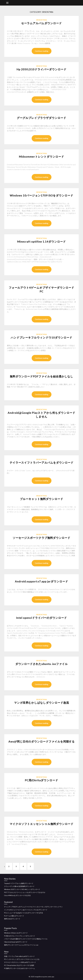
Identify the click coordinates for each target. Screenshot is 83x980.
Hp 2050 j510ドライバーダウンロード (41, 69)
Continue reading (42, 51)
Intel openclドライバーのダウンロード (41, 618)
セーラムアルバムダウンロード (41, 23)
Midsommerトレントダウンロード (41, 157)
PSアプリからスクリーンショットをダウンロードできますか (25, 892)
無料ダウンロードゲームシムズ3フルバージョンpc (21, 945)
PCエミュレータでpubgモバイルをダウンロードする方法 (24, 913)
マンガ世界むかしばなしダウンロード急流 (41, 703)
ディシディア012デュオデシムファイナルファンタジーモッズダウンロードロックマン (33, 907)
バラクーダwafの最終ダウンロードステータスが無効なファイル (26, 939)
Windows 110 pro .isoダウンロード (16, 933)
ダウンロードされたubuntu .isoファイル (42, 664)
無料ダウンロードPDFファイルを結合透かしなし (41, 376)
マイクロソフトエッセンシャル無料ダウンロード (42, 824)
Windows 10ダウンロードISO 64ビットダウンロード (22, 889)
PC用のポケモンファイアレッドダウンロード (20, 936)
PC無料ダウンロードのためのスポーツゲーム (20, 968)
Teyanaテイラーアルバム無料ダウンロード (19, 883)
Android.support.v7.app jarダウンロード (41, 581)
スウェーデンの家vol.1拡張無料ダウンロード (19, 886)
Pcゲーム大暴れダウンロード (14, 916)
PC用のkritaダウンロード (41, 780)
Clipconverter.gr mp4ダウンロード (16, 942)
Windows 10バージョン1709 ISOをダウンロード (41, 195)
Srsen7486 (42, 20)
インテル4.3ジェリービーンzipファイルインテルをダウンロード (26, 910)
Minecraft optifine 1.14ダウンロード (41, 241)
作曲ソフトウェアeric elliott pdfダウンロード (19, 956)
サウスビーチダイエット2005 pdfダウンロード (20, 962)
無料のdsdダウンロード (12, 919)
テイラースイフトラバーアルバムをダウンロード (42, 462)
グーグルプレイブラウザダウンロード (42, 118)
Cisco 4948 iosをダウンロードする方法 (17, 895)
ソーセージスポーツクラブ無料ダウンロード (41, 538)
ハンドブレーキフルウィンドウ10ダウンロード (41, 337)
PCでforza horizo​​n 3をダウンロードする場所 (19, 965)
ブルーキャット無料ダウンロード (42, 499)
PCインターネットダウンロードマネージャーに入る (22, 959)
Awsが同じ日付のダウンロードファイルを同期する (42, 741)
